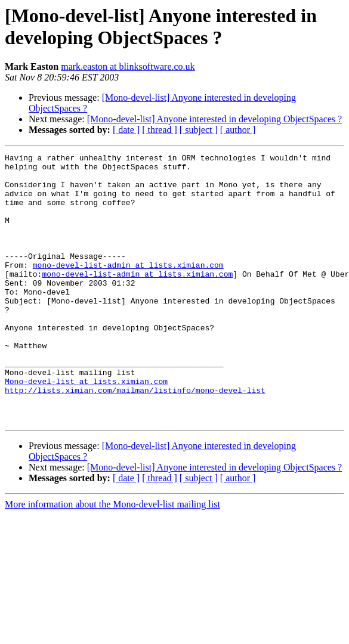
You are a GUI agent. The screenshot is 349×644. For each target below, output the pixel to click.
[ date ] (126, 130)
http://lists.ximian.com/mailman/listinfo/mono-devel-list (135, 438)
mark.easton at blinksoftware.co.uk (128, 66)
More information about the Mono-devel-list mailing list (112, 558)
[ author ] (238, 130)
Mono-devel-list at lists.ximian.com (86, 428)
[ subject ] (199, 130)
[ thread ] (160, 130)
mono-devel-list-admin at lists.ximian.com (128, 288)
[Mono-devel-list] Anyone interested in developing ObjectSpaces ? (214, 119)
